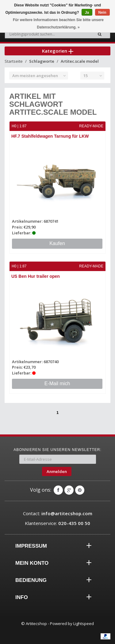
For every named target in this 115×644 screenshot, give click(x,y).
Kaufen (57, 243)
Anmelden (57, 471)
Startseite (14, 61)
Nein (102, 13)
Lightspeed (84, 624)
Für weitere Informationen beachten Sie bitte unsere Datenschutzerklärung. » (58, 24)
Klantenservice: (57, 523)
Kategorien (58, 51)
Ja (87, 13)
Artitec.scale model (80, 61)
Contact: (58, 513)
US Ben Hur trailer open (36, 276)
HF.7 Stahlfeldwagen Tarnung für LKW (50, 136)
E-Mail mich (57, 383)
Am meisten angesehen (35, 76)
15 (86, 76)
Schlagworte (42, 61)
